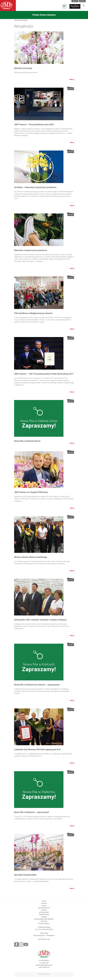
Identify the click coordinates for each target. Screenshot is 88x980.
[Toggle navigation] (84, 5)
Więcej (72, 79)
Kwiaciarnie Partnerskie (44, 923)
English (82, 1)
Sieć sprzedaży (44, 912)
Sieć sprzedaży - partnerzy (44, 940)
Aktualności (25, 20)
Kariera (44, 921)
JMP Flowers (18, 20)
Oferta (44, 908)
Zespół (44, 914)
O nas (44, 905)
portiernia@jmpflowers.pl (44, 969)
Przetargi (44, 937)
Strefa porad (44, 919)
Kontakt (44, 925)
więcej (72, 147)
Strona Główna (44, 931)
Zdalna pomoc (44, 928)
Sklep (44, 910)
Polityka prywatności (44, 934)
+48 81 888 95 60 (44, 971)
